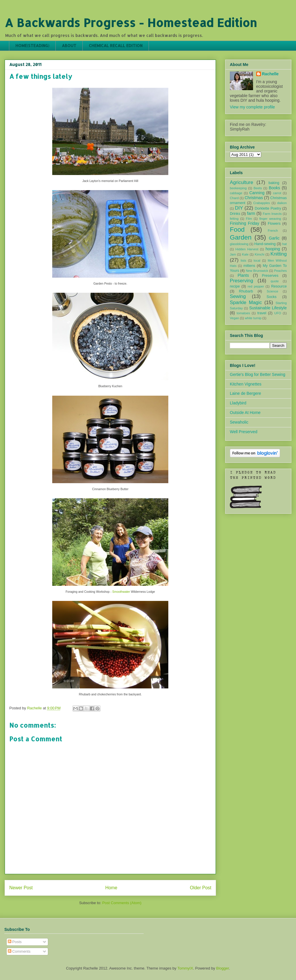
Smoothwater (121, 592)
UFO (278, 313)
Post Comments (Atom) (122, 903)
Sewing (238, 296)
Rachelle (270, 74)
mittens (249, 266)
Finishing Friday (244, 223)
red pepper (256, 286)
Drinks (235, 214)
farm (251, 213)
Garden (241, 237)
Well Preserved (244, 432)
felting (234, 219)
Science (272, 291)
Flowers (274, 224)
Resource (279, 286)
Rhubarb (246, 291)
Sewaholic (239, 422)
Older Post (201, 888)
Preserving (241, 281)
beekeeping (238, 188)
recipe (235, 286)
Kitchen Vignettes (246, 384)
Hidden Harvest (247, 249)
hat (284, 244)
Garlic (274, 238)
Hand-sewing (265, 244)
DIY (239, 208)
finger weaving (270, 219)
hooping (273, 249)
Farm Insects (272, 214)
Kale (245, 254)
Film (249, 219)
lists (243, 260)
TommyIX (185, 968)
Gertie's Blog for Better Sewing (258, 374)
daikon (282, 203)
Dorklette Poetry (268, 208)
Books (274, 188)
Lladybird (238, 403)
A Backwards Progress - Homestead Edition (131, 23)
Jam (233, 254)
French (273, 231)
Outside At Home (245, 413)
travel (262, 313)
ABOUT (69, 45)
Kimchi (259, 254)
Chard (234, 198)
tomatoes (243, 313)
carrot (277, 193)
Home (111, 888)
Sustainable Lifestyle (268, 308)
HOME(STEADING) (32, 45)
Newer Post (21, 888)
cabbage (236, 193)
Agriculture (241, 182)
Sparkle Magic (246, 302)
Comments (19, 951)
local (257, 260)
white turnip (253, 318)
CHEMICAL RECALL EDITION (116, 45)
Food (237, 230)
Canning (257, 193)
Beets (258, 188)
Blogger (223, 968)
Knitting (279, 254)
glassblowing (239, 244)
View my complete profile (252, 107)
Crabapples (262, 203)
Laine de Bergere (245, 393)
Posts (15, 942)
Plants (243, 275)
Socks (272, 297)
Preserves (270, 276)
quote (275, 281)
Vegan (234, 318)
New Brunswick (257, 271)
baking (274, 183)
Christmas (254, 198)
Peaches (280, 271)
